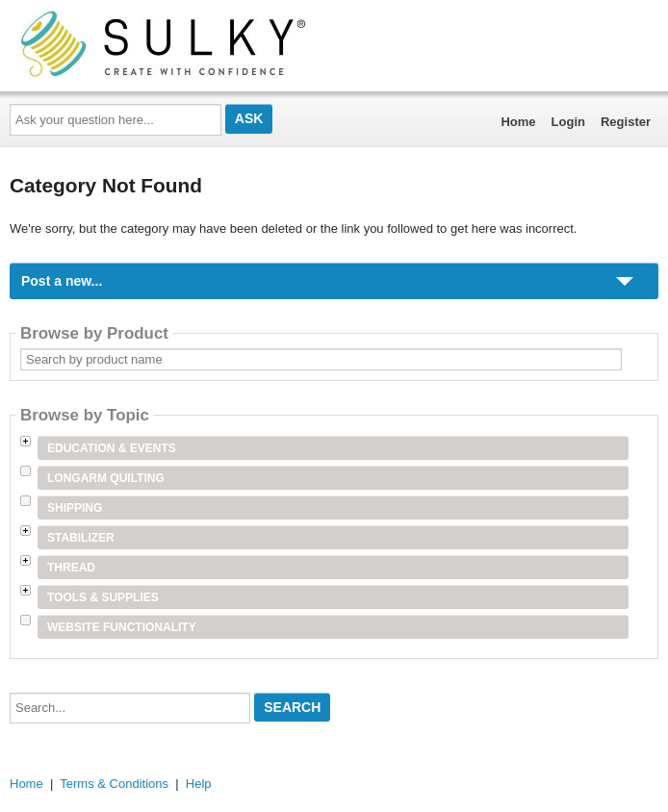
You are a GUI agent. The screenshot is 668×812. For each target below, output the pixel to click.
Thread (71, 568)
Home (518, 122)
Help (199, 784)
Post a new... (62, 281)
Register (626, 122)
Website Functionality (122, 627)
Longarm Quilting (106, 478)
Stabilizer (81, 538)
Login (568, 122)
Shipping (75, 508)
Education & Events (112, 448)
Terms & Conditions (114, 784)
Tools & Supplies (103, 597)
